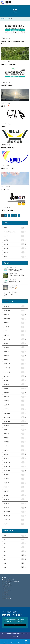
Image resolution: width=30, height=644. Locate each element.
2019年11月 (15, 467)
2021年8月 (15, 380)
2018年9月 (15, 524)
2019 (15, 563)
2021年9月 (15, 376)
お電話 (11, 643)
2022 (15, 551)
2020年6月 (15, 438)
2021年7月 (15, 384)
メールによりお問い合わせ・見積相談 (15, 625)
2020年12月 (15, 413)
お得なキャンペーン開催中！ (8, 210)
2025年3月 (15, 315)
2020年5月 (15, 442)
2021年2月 (15, 405)
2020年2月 (15, 454)
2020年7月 (15, 434)
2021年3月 (15, 401)
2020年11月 (15, 417)
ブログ (15, 228)
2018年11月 (15, 516)
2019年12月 (15, 463)
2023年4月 (15, 335)
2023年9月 (15, 331)
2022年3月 (15, 352)
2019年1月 (15, 508)
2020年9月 (15, 426)
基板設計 (15, 244)
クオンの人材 (6, 597)
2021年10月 (15, 372)
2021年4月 (15, 397)
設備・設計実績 (7, 587)
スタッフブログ (7, 591)
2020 (15, 559)
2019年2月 (15, 504)
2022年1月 (15, 360)
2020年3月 (15, 450)
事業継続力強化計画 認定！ (8, 148)
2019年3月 (15, 499)
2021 (15, 555)
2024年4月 (15, 327)
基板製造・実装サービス (9, 579)
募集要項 (6, 595)
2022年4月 (15, 348)
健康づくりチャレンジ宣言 (8, 169)
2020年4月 (15, 446)
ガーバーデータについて (15, 232)
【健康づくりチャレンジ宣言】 (9, 64)
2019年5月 (15, 491)
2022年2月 (15, 356)
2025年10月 (15, 311)
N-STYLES (18, 637)
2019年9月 (15, 475)
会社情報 (6, 593)
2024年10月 (15, 319)
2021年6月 (15, 389)
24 (16, 215)
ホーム (4, 643)
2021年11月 (15, 368)
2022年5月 (15, 343)
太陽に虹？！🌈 (5, 106)
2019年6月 (15, 487)
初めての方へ (15, 236)
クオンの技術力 (7, 583)
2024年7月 (15, 323)
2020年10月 (15, 421)
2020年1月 (15, 458)
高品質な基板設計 (7, 585)
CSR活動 (3, 127)
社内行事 (15, 253)
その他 (15, 257)
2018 (15, 567)
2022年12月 (15, 339)
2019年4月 (15, 495)
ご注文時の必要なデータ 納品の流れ (11, 581)
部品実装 (15, 240)
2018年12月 (15, 512)
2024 (15, 544)
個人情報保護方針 (7, 599)
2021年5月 (15, 393)
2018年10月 (15, 520)
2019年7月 (15, 483)
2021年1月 (15, 409)
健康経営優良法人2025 (7, 85)
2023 (15, 547)
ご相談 (19, 643)
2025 (15, 540)
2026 (15, 536)
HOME (5, 577)
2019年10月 (15, 471)
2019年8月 (15, 479)
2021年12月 (15, 364)
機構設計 (15, 248)
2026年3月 (15, 306)
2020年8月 (15, 430)
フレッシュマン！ (5, 189)
